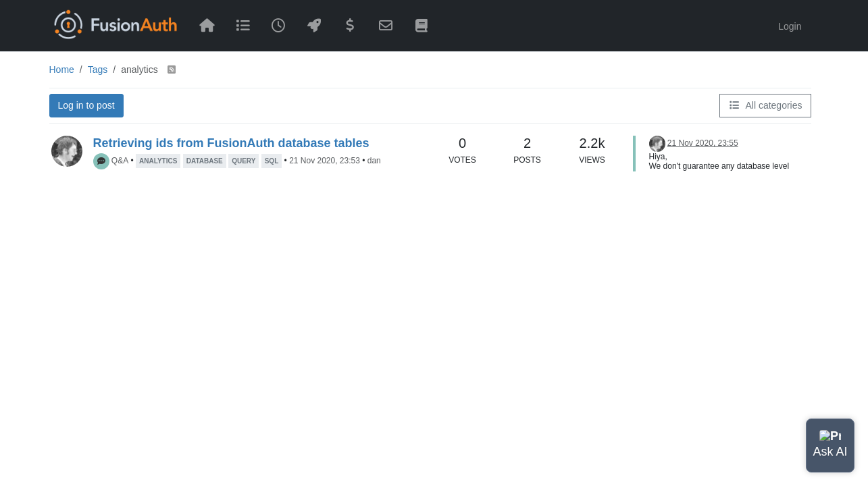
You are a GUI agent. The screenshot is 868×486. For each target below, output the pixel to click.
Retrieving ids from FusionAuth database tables (231, 143)
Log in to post (86, 105)
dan (374, 161)
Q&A (120, 161)
